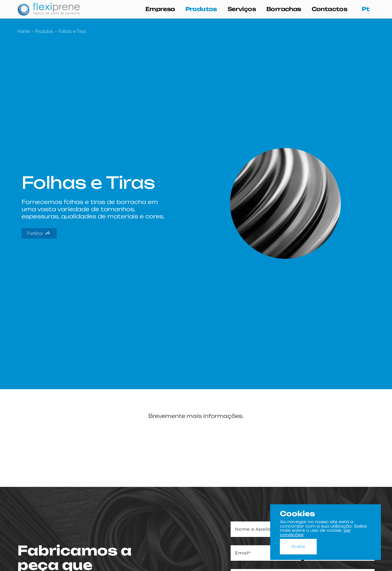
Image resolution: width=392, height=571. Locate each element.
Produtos (201, 9)
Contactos (330, 9)
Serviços (242, 9)
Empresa (160, 9)
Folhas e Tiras (72, 31)
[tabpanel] (196, 204)
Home (24, 31)
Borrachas (284, 9)
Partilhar (38, 233)
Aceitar (298, 547)
